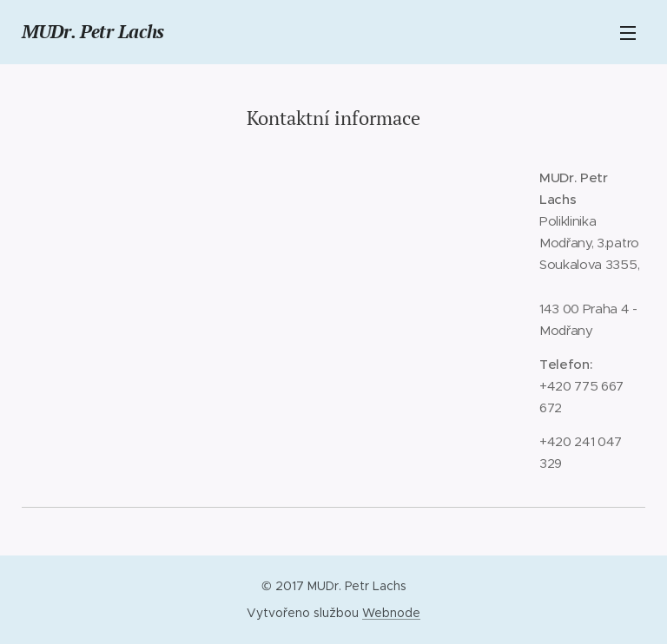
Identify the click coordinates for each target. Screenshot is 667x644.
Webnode (391, 613)
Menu (628, 33)
